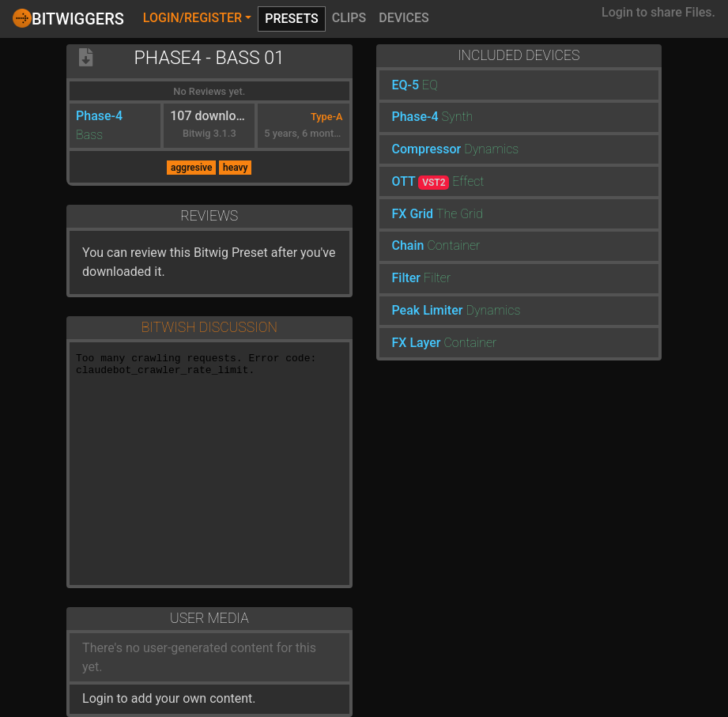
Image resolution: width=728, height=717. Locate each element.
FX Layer (417, 343)
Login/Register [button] (192, 18)
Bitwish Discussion (209, 327)
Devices (404, 18)
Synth (458, 117)
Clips (349, 18)
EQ (430, 85)
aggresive (191, 168)
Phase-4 (99, 116)
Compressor (427, 149)
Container (453, 245)
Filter (407, 278)
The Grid (460, 214)
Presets (292, 19)
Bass (89, 135)
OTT (421, 181)
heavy (235, 168)
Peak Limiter (428, 310)
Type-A (326, 117)
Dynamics (491, 149)
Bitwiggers (68, 18)
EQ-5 (406, 85)
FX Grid (413, 214)
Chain (408, 245)
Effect (468, 181)
